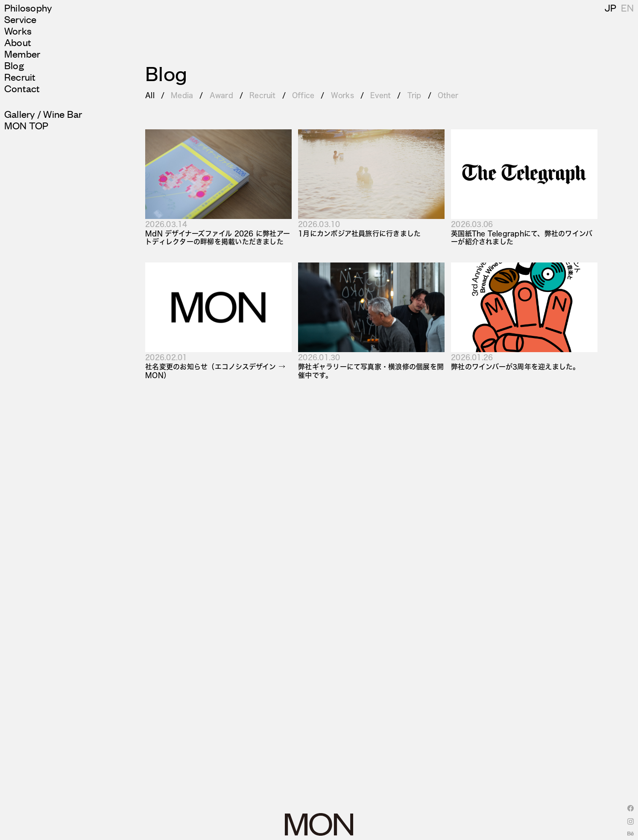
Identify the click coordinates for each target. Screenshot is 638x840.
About (18, 42)
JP (610, 7)
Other (448, 95)
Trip (414, 95)
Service (20, 19)
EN (627, 7)
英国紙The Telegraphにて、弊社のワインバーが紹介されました (522, 237)
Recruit (20, 77)
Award (221, 95)
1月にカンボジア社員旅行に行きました (359, 233)
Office (303, 95)
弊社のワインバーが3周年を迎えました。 (515, 366)
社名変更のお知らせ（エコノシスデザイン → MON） (215, 370)
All (150, 95)
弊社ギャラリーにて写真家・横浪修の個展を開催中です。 (371, 370)
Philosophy (28, 7)
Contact (22, 88)
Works (18, 31)
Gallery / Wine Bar (43, 114)
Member (22, 54)
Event (380, 95)
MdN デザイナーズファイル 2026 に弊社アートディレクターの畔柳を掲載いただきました (218, 237)
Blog (14, 65)
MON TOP (26, 125)
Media (182, 95)
